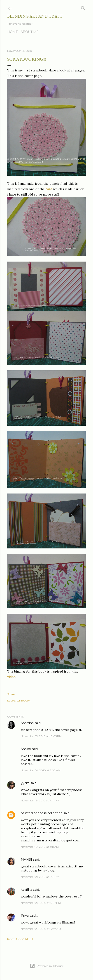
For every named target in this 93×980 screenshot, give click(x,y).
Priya (25, 916)
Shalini (26, 749)
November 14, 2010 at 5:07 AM (41, 770)
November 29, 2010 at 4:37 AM (41, 929)
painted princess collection (42, 813)
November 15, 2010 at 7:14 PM (40, 800)
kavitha (26, 890)
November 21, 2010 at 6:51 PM (40, 877)
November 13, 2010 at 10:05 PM (41, 736)
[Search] (83, 7)
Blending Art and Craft (35, 16)
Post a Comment (20, 939)
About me (30, 32)
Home (13, 32)
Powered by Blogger (46, 966)
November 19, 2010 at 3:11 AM (40, 847)
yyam (25, 783)
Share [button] (11, 694)
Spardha (27, 723)
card (49, 189)
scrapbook (23, 700)
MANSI (26, 860)
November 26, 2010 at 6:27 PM (41, 903)
